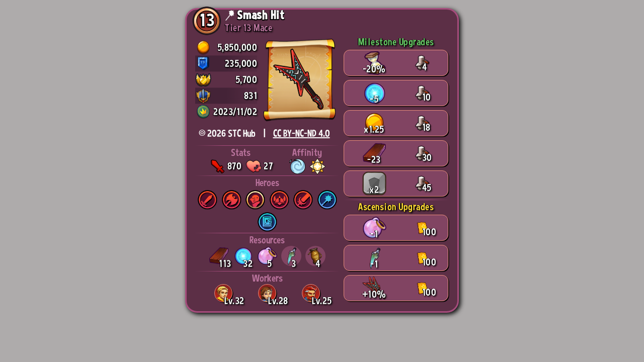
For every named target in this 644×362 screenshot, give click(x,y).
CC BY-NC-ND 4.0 (302, 133)
